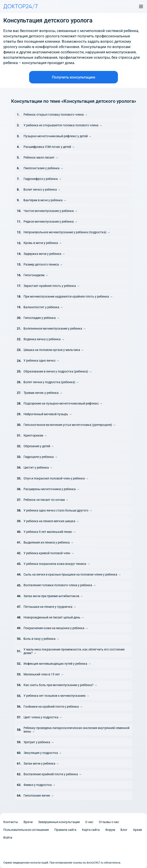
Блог (124, 830)
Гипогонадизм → (36, 275)
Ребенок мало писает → (41, 157)
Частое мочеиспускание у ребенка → (51, 211)
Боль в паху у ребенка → (41, 639)
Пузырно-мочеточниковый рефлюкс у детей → (58, 136)
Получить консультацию (74, 77)
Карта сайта (91, 830)
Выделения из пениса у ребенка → (49, 542)
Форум (110, 830)
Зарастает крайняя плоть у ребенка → (52, 286)
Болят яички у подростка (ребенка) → (51, 382)
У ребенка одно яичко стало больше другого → (58, 510)
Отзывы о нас (109, 822)
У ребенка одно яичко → (41, 360)
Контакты (11, 822)
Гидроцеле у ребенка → (41, 457)
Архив (137, 830)
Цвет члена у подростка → (43, 717)
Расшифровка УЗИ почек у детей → (49, 147)
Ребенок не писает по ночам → (46, 500)
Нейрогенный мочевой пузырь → (48, 414)
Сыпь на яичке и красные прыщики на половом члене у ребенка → (72, 574)
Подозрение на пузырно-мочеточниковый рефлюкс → (63, 403)
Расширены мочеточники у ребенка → (52, 489)
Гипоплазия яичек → (39, 795)
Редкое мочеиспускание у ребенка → (51, 222)
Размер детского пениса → (43, 264)
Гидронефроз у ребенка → (43, 179)
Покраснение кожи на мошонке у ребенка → (56, 628)
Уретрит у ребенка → (39, 742)
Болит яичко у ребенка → (42, 189)
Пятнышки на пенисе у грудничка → (50, 607)
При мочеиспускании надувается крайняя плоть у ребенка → (68, 296)
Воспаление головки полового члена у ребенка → (60, 585)
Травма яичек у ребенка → (43, 393)
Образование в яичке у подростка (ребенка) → (58, 371)
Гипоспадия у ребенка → (42, 318)
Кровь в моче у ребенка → (43, 243)
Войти (8, 838)
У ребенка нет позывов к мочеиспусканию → (56, 696)
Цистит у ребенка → (38, 467)
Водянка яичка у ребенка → (44, 339)
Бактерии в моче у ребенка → (45, 200)
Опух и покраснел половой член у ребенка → (56, 478)
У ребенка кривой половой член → (49, 553)
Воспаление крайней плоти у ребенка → (53, 774)
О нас (89, 822)
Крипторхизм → (35, 435)
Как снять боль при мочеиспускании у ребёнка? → (60, 685)
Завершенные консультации (59, 822)
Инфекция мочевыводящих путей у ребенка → (57, 664)
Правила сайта (65, 830)
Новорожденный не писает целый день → (54, 617)
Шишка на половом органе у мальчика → (54, 350)
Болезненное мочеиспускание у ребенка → (55, 328)
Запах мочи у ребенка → (41, 763)
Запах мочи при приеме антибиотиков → (53, 596)
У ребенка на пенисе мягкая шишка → (51, 521)
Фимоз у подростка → (40, 785)
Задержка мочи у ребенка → (44, 254)
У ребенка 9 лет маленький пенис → (50, 532)
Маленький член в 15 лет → (44, 674)
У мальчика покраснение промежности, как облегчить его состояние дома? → (74, 651)
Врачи (28, 822)
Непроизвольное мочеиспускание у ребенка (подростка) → (67, 232)
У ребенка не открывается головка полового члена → (63, 125)
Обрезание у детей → (39, 446)
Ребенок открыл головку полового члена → (56, 115)
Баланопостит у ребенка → (43, 307)
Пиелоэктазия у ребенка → (43, 168)
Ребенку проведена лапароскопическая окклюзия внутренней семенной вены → (76, 730)
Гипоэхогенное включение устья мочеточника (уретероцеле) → (70, 425)
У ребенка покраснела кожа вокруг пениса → (57, 564)
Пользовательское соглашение (26, 830)
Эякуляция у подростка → (43, 753)
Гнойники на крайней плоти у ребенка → (53, 707)
